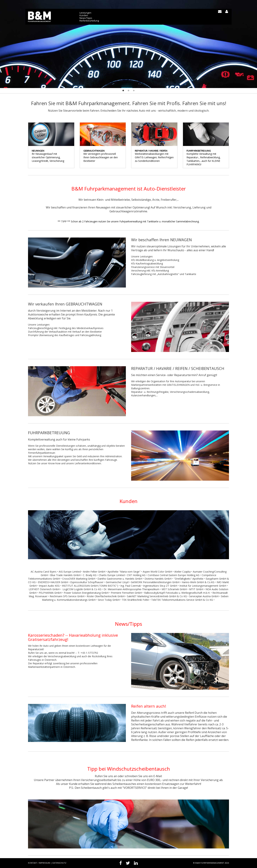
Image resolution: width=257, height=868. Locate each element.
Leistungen (86, 13)
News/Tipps (86, 18)
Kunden (84, 15)
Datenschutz (59, 863)
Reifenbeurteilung (89, 21)
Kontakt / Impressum (39, 863)
